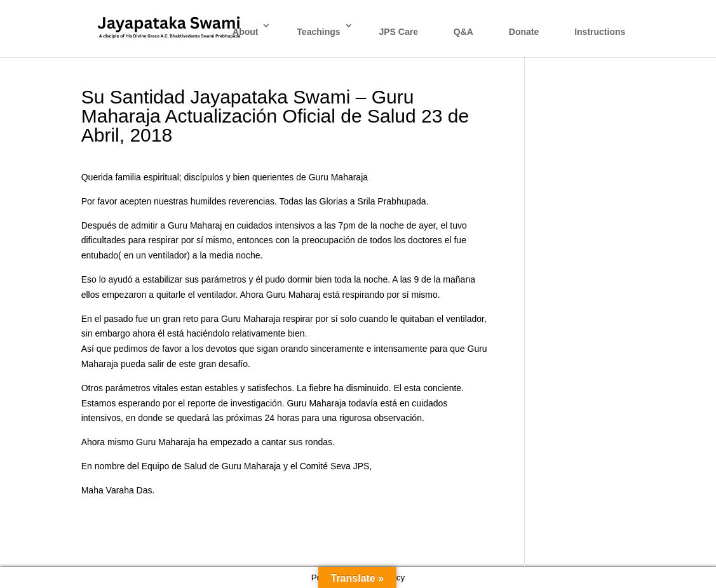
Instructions (600, 32)
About (245, 32)
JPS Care (398, 32)
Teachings (318, 32)
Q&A (463, 32)
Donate (524, 32)
